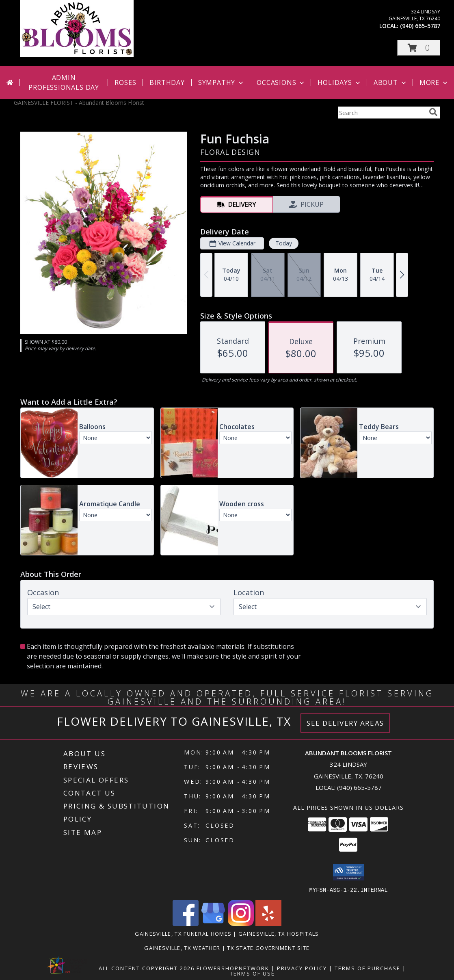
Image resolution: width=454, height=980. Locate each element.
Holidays (339, 82)
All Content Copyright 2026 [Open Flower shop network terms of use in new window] (147, 968)
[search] (433, 112)
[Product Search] (382, 113)
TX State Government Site (268, 947)
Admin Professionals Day (64, 82)
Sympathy (222, 82)
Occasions (281, 82)
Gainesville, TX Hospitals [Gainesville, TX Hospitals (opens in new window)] (279, 933)
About (391, 82)
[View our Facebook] (186, 923)
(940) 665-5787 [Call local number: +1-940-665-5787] (420, 26)
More (434, 82)
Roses (125, 82)
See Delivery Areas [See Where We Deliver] (345, 723)
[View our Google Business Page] (213, 923)
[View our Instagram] (241, 923)
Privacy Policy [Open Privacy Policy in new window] (302, 968)
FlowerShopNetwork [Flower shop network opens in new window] (233, 968)
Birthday (167, 82)
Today (284, 243)
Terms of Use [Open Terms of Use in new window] (252, 973)
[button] (419, 48)
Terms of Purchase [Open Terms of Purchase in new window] (368, 968)
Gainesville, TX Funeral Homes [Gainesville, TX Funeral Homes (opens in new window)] (183, 933)
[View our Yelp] (268, 923)
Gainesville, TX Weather (182, 947)
